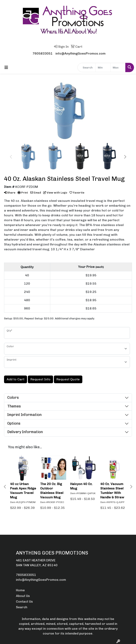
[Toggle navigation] (6, 67)
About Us (23, 596)
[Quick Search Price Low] (103, 67)
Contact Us (24, 601)
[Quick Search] (87, 67)
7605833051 (43, 53)
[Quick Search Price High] (118, 67)
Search (22, 607)
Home (20, 590)
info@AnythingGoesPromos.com (81, 53)
